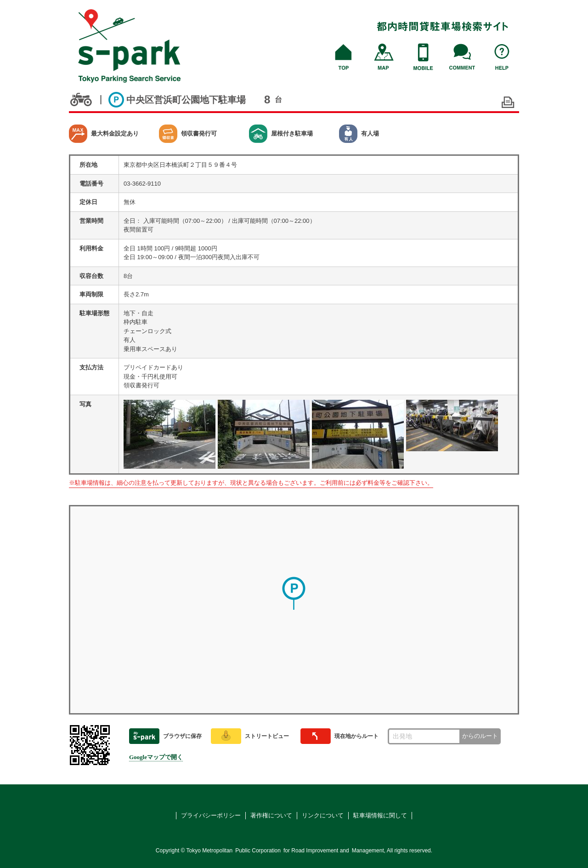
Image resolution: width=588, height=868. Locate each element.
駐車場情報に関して (380, 815)
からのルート (480, 736)
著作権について (271, 815)
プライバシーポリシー (211, 815)
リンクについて (323, 815)
